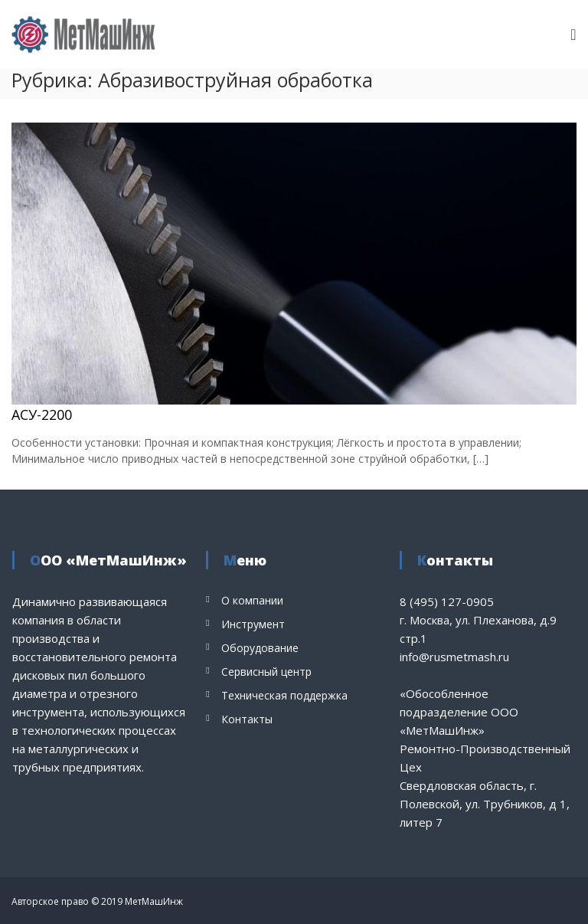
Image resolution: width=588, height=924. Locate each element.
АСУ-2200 (42, 414)
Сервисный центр (266, 672)
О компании (252, 600)
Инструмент (253, 624)
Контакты (247, 719)
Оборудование (260, 648)
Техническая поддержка (284, 695)
